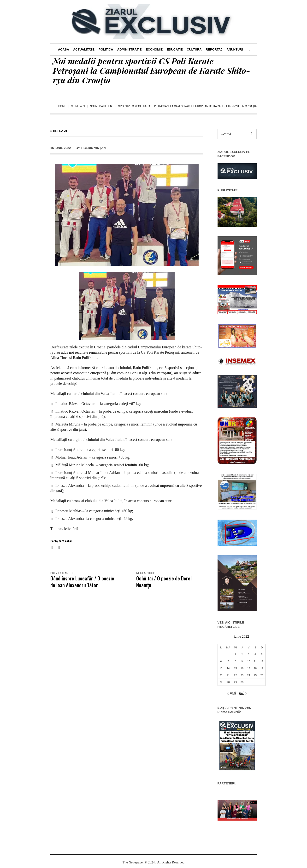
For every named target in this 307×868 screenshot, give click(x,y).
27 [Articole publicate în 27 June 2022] (221, 682)
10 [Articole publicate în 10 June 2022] (248, 661)
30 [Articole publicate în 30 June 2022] (242, 682)
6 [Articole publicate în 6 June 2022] (221, 661)
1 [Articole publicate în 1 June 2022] (236, 654)
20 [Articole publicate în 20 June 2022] (221, 675)
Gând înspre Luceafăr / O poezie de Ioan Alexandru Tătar (82, 582)
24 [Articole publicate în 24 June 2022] (248, 675)
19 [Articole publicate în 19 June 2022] (262, 668)
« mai (231, 693)
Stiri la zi (78, 106)
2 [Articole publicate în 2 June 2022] (242, 654)
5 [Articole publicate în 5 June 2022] (262, 654)
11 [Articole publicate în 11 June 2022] (255, 661)
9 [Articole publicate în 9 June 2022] (242, 661)
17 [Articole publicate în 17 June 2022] (248, 668)
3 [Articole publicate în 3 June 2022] (249, 654)
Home (62, 106)
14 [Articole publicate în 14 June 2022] (228, 668)
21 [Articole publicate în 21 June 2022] (228, 675)
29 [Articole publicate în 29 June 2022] (235, 682)
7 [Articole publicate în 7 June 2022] (228, 661)
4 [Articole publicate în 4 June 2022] (255, 654)
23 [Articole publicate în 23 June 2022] (242, 675)
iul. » (243, 693)
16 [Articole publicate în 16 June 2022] (242, 668)
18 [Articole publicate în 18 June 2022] (255, 668)
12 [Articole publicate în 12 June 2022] (262, 661)
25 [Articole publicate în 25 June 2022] (255, 675)
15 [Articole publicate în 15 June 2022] (235, 668)
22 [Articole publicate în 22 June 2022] (235, 675)
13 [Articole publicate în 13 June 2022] (221, 668)
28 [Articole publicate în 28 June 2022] (228, 682)
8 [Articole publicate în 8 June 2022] (236, 661)
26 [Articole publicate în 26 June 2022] (262, 675)
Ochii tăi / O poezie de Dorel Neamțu (164, 582)
